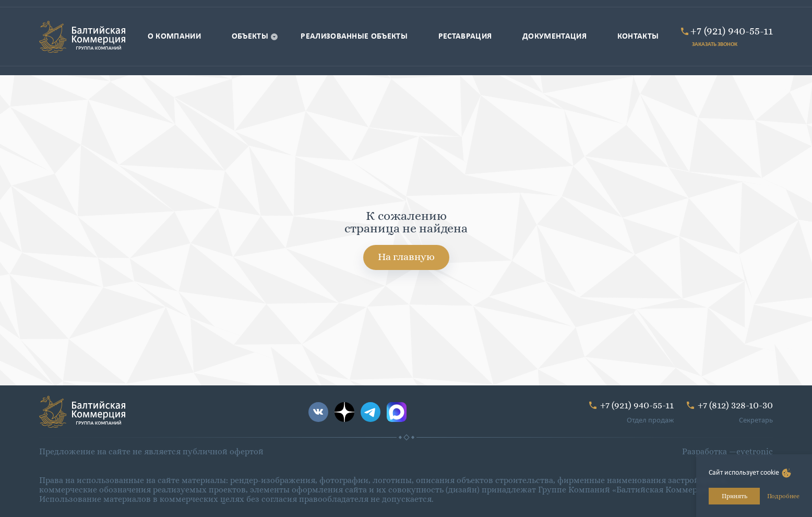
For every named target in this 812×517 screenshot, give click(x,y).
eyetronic (755, 451)
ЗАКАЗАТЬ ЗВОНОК (715, 45)
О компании (174, 37)
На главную (406, 257)
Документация (554, 37)
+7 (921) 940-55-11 (732, 31)
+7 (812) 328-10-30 (735, 405)
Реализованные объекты (354, 37)
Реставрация (465, 37)
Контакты (638, 37)
